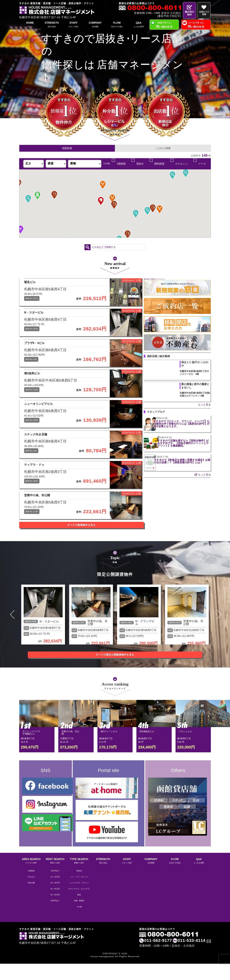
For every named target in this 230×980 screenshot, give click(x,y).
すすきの (31, 893)
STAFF (73, 25)
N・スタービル (49, 647)
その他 (79, 923)
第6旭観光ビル (147, 754)
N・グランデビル (145, 648)
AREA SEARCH (31, 878)
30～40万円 (55, 905)
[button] (186, 173)
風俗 (79, 911)
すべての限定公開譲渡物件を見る (115, 678)
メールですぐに (196, 25)
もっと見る (204, 405)
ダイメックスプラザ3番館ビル (31, 756)
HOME (30, 25)
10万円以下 (55, 887)
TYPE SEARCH (79, 878)
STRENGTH (52, 25)
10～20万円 (55, 893)
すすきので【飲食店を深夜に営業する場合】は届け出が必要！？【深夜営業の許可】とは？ (187, 462)
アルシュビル (185, 754)
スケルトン (181, 164)
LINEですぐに (164, 25)
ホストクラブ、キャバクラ (79, 905)
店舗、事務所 (79, 917)
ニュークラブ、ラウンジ (79, 899)
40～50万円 (55, 911)
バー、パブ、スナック (79, 893)
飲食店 (79, 887)
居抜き (140, 164)
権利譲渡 (159, 164)
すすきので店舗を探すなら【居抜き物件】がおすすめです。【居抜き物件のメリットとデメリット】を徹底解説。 (187, 443)
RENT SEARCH (55, 878)
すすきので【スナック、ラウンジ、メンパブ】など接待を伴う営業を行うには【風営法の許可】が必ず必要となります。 (187, 425)
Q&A (139, 25)
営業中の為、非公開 (97, 648)
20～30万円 (55, 899)
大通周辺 (31, 887)
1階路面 (121, 164)
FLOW (117, 25)
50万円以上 (55, 917)
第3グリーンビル (109, 754)
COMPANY (95, 25)
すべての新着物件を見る (78, 554)
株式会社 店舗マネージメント (154, 279)
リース (202, 164)
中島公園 (31, 899)
